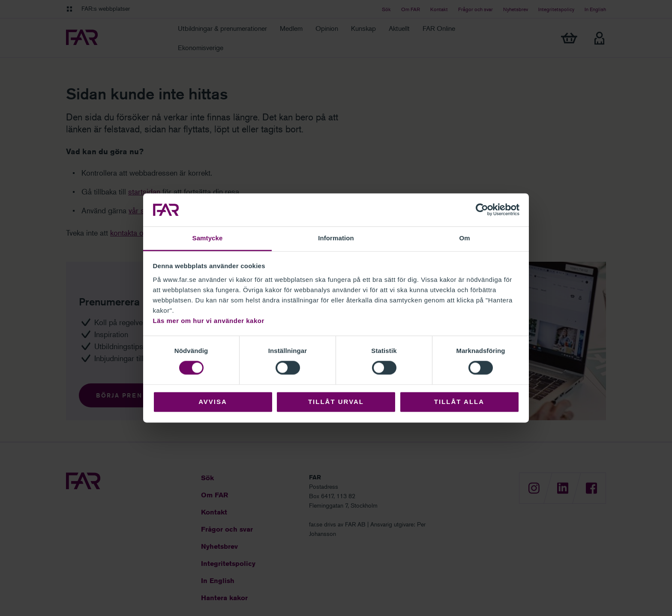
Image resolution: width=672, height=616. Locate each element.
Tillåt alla (459, 402)
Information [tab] (336, 238)
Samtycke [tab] (208, 238)
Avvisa (213, 402)
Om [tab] (464, 238)
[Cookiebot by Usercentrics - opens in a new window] (482, 210)
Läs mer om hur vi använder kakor (209, 321)
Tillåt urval (336, 402)
